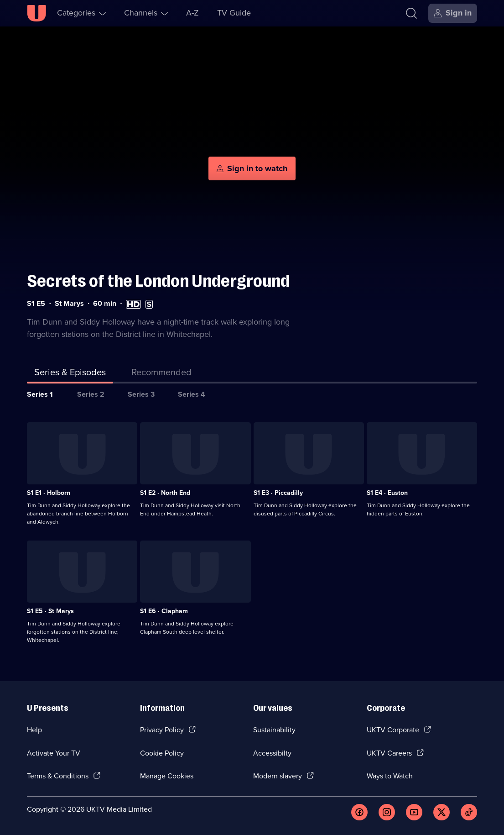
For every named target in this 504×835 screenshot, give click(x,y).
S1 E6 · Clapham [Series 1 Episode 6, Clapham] (164, 611)
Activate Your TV (54, 753)
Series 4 (192, 394)
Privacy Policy (162, 730)
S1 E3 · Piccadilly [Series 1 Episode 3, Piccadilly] (278, 493)
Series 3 (141, 394)
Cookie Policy (162, 753)
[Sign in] (453, 13)
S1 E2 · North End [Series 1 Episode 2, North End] (165, 493)
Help (34, 730)
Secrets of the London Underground (158, 281)
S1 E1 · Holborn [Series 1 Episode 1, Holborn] (49, 493)
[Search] (411, 13)
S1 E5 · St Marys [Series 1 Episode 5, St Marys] (50, 611)
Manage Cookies (167, 776)
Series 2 (91, 394)
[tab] (161, 374)
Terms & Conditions (58, 776)
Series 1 (40, 394)
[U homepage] (36, 13)
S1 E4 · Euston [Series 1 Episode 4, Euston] (387, 493)
